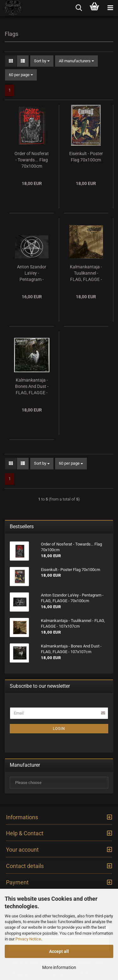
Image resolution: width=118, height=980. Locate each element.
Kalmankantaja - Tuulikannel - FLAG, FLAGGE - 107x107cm (86, 273)
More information (59, 967)
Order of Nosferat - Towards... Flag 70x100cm (32, 160)
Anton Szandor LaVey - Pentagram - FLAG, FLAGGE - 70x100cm (32, 273)
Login (59, 729)
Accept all (59, 951)
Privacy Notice (28, 939)
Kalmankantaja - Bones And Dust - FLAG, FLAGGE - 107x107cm (32, 387)
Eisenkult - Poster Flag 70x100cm (86, 157)
